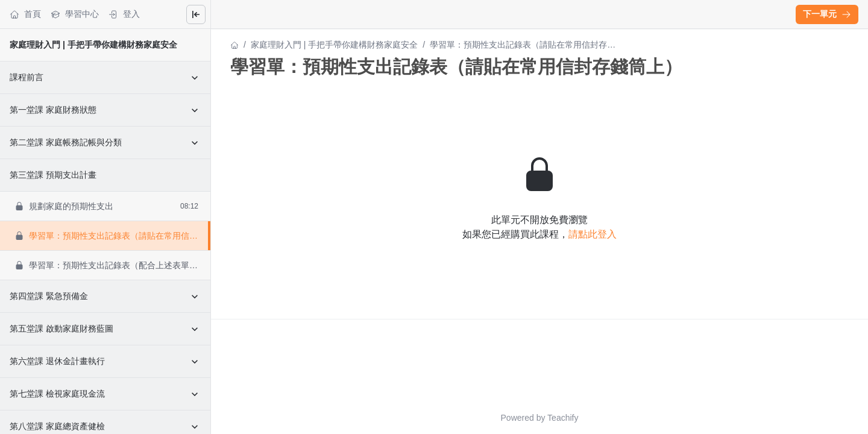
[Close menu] (196, 14)
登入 (124, 14)
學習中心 (75, 14)
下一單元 (827, 14)
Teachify (563, 418)
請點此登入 (593, 234)
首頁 (25, 14)
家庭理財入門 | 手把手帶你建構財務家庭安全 (93, 45)
